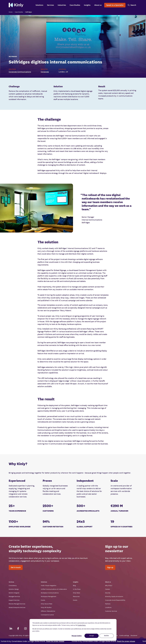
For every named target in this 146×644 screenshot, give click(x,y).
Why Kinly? (109, 585)
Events (43, 600)
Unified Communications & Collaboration (54, 589)
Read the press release (58, 641)
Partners (108, 604)
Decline (106, 636)
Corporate (45, 72)
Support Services (14, 600)
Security (108, 593)
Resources (76, 596)
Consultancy (13, 585)
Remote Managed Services (17, 604)
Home (11, 12)
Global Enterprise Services (17, 607)
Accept (92, 636)
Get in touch (16, 567)
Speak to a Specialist (115, 5)
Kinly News (77, 593)
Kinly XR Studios (46, 607)
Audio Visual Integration (49, 585)
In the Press (77, 589)
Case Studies (75, 5)
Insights (87, 5)
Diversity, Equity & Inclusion (114, 596)
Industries (62, 5)
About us (98, 5)
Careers (108, 589)
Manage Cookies (77, 636)
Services (50, 5)
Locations (108, 607)
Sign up (110, 567)
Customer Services (111, 611)
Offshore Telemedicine (48, 611)
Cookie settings (124, 635)
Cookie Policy (82, 625)
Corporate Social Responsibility (115, 600)
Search (133, 5)
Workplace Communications (50, 593)
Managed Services (14, 596)
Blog (74, 585)
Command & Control (47, 615)
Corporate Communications (20, 72)
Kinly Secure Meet (47, 604)
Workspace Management (49, 596)
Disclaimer (134, 635)
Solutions (39, 5)
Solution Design (14, 589)
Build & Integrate (14, 593)
